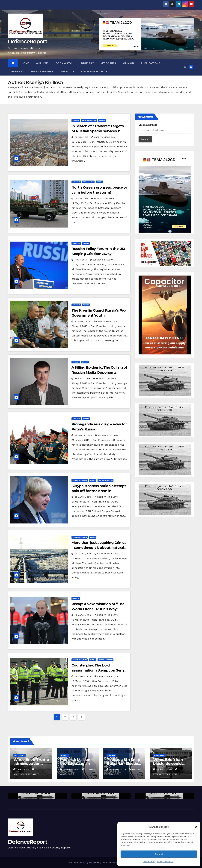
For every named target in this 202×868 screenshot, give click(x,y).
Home (25, 63)
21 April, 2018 (83, 379)
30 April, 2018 (83, 321)
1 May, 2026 (23, 769)
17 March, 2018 (83, 554)
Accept (159, 854)
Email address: (148, 125)
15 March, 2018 (83, 615)
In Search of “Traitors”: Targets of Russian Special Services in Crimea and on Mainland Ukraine (99, 131)
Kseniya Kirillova (103, 137)
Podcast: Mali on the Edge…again (75, 762)
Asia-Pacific (88, 182)
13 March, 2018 (83, 676)
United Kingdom (105, 480)
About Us (67, 71)
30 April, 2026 (72, 769)
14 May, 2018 (82, 199)
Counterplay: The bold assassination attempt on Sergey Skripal (100, 670)
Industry (87, 63)
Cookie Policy (149, 862)
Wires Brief (19, 755)
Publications (151, 63)
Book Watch (65, 63)
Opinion (129, 63)
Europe (76, 121)
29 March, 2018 (84, 435)
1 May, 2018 (81, 260)
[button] (196, 827)
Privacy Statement (165, 862)
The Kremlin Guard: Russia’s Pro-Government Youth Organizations (99, 315)
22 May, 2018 (82, 137)
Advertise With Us (94, 71)
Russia (102, 121)
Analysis (42, 63)
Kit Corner (108, 63)
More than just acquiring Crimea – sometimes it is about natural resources (99, 548)
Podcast (18, 71)
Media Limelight (42, 71)
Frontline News (89, 121)
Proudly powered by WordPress (84, 863)
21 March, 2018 (83, 497)
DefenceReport (28, 41)
